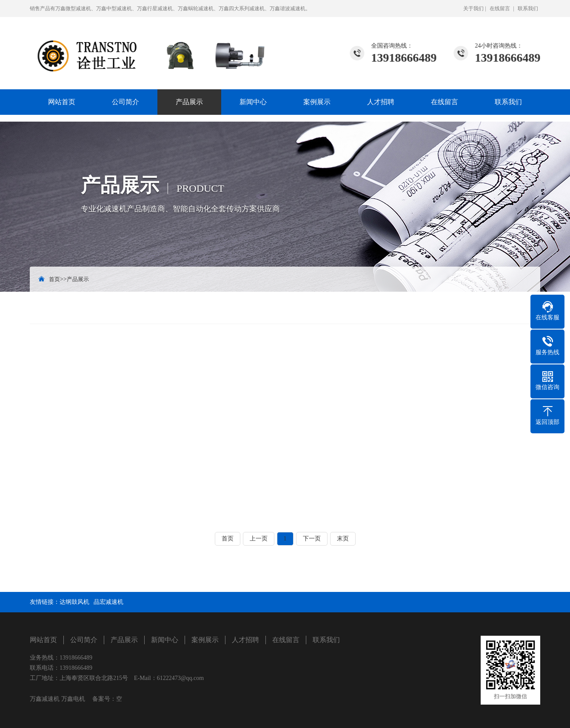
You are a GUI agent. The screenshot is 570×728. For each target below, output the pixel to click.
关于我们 (473, 9)
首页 (54, 279)
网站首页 (62, 102)
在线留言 (500, 9)
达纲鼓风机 (74, 602)
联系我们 (528, 9)
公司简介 (125, 102)
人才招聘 (381, 102)
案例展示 (317, 102)
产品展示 (189, 102)
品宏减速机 (108, 602)
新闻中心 (253, 102)
